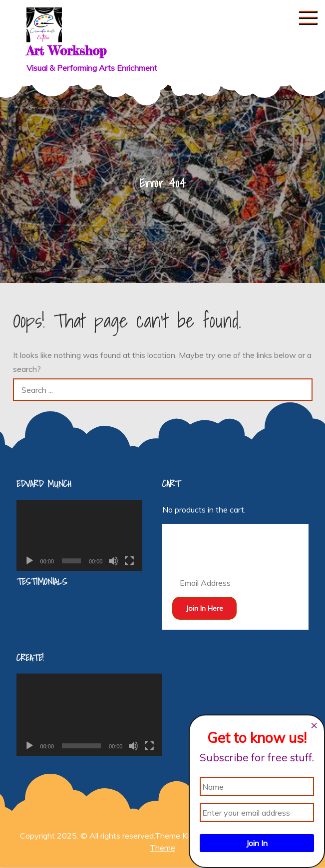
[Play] (29, 561)
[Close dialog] (314, 725)
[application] (80, 535)
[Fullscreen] (129, 561)
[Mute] (113, 561)
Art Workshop (66, 51)
